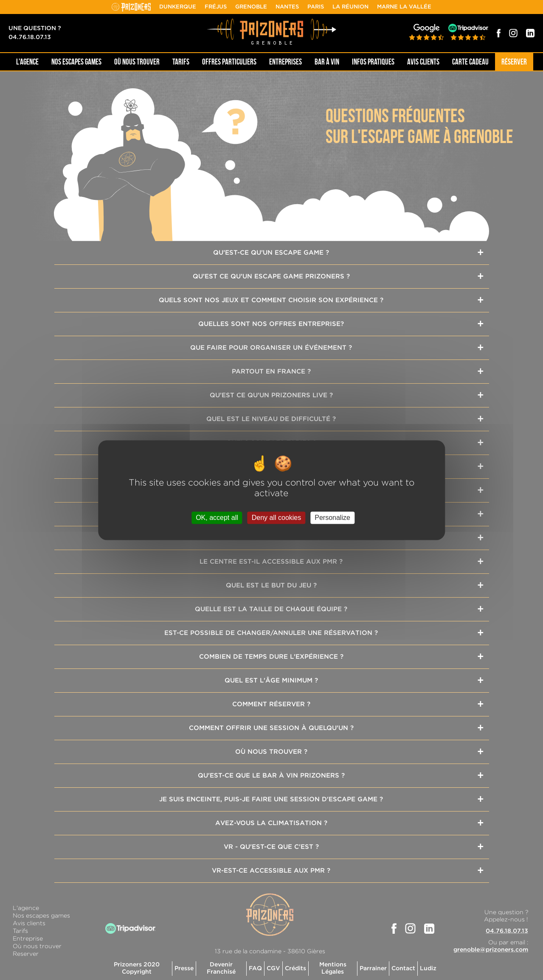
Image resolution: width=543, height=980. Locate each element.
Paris (316, 7)
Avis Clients (423, 62)
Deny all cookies (277, 518)
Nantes (287, 7)
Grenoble (251, 7)
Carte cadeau (470, 62)
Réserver (514, 62)
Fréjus (216, 7)
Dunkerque (178, 7)
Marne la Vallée (404, 7)
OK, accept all (217, 518)
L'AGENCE (27, 62)
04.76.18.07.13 (30, 37)
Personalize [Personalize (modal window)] (332, 518)
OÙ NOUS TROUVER (137, 62)
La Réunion (350, 7)
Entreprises (286, 62)
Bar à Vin (327, 62)
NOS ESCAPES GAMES (76, 62)
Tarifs (181, 62)
